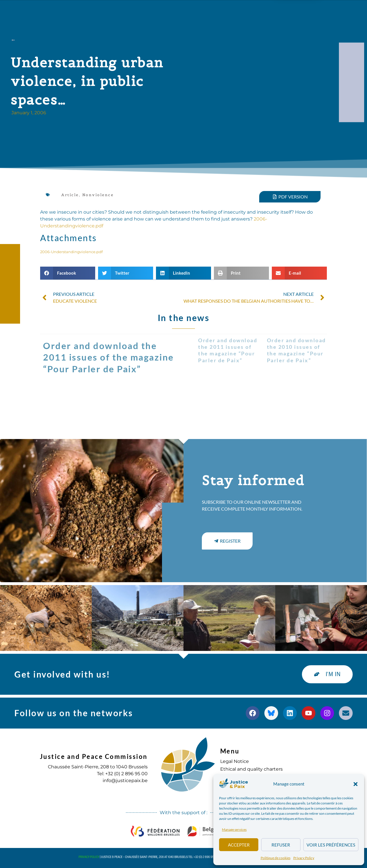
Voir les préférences (331, 845)
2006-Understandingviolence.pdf (71, 252)
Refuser (281, 845)
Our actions (124, 11)
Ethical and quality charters (251, 769)
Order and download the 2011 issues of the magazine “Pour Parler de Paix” (109, 357)
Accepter (239, 845)
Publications (172, 11)
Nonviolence (98, 195)
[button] (356, 784)
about (85, 11)
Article (70, 195)
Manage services (234, 829)
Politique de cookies (276, 858)
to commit (241, 11)
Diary (208, 11)
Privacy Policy (304, 858)
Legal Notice (235, 761)
